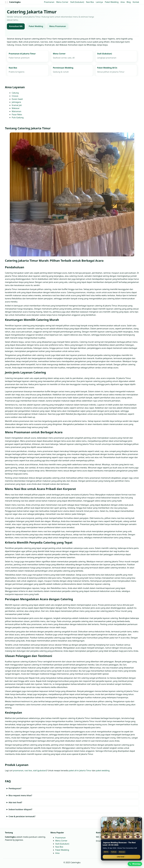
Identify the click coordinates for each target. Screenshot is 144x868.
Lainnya (99, 2)
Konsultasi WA (16, 26)
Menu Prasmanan (58, 26)
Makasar (16, 108)
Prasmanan (49, 2)
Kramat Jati (17, 105)
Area (123, 2)
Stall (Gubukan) (77, 2)
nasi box (28, 770)
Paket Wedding (112, 2)
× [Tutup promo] (139, 819)
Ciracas (15, 96)
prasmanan (18, 770)
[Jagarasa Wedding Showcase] (121, 828)
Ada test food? (15, 802)
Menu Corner (62, 2)
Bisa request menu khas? (20, 795)
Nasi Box (90, 2)
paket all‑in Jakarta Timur (80, 770)
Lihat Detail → (121, 856)
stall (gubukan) (40, 770)
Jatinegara (16, 102)
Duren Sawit (17, 99)
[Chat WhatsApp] (135, 864)
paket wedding (103, 770)
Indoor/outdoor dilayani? (20, 809)
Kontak (136, 2)
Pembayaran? (15, 788)
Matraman (16, 111)
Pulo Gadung (18, 118)
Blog (129, 2)
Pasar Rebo (17, 114)
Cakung (15, 93)
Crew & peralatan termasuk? (22, 816)
